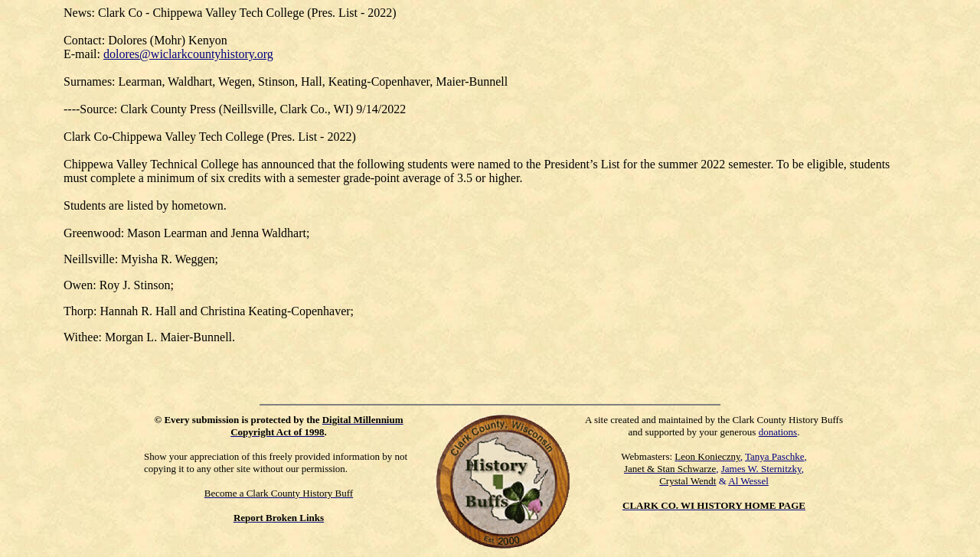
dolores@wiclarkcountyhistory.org (188, 54)
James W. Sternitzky (761, 469)
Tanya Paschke (774, 456)
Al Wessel (748, 481)
